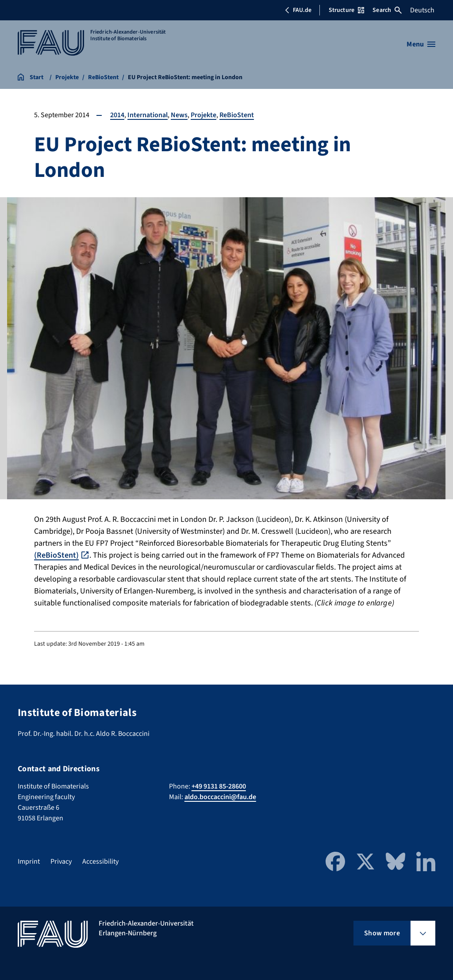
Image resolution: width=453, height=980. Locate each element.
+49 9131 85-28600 (219, 786)
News (179, 115)
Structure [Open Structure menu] (346, 10)
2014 (117, 115)
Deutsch (422, 10)
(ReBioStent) (56, 555)
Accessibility (100, 861)
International (148, 115)
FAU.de (298, 10)
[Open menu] (421, 44)
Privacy (61, 861)
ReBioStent (237, 115)
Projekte (203, 115)
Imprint (29, 861)
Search (387, 10)
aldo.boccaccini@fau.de (220, 797)
